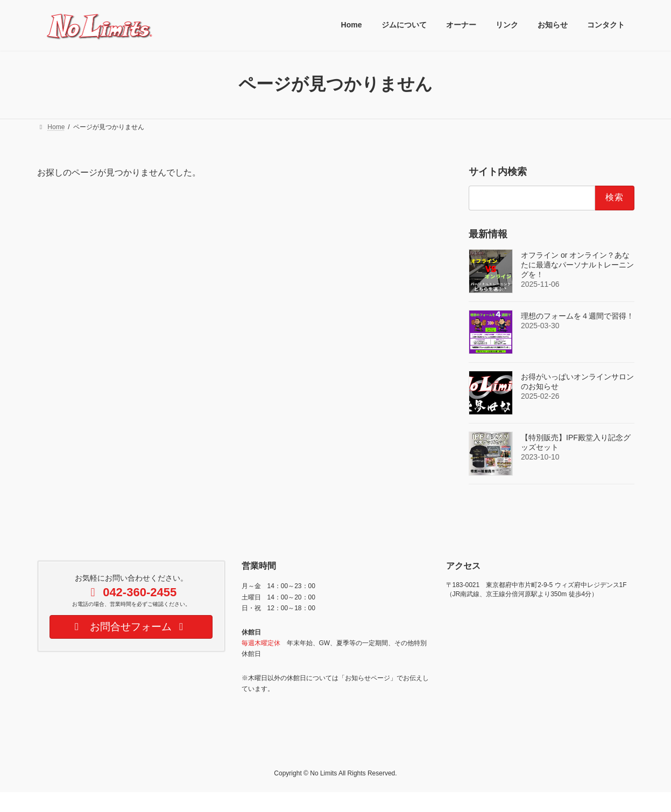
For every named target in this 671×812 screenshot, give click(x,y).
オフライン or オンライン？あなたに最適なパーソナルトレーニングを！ (577, 264)
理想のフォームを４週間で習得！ (577, 315)
